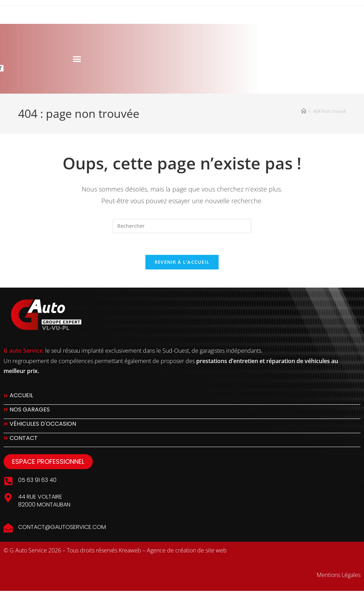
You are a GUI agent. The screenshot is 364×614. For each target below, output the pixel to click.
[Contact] (182, 440)
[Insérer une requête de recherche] (182, 226)
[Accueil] (304, 111)
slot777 (12, 599)
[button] (46, 59)
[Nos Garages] (182, 412)
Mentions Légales (339, 575)
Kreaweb (130, 550)
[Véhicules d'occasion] (182, 426)
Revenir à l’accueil (182, 262)
